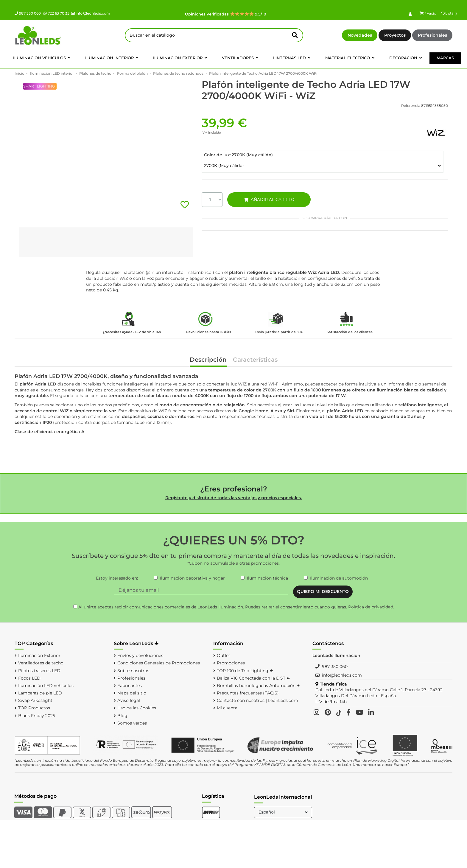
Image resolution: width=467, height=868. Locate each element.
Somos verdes (132, 723)
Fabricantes (130, 686)
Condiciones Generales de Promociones (159, 663)
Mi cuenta (227, 708)
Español (284, 812)
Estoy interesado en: (117, 578)
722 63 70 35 (56, 13)
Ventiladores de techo (41, 663)
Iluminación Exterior (39, 655)
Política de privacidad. (371, 607)
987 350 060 (28, 13)
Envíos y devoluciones (140, 655)
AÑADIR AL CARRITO (269, 199)
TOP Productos (34, 708)
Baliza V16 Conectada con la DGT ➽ (253, 678)
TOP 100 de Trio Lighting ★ (245, 671)
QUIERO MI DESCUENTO (323, 591)
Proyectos (395, 35)
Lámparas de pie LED (40, 693)
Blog (122, 716)
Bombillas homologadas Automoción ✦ (259, 686)
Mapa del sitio (132, 693)
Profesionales (432, 35)
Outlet (224, 655)
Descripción (208, 360)
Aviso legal (129, 700)
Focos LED (29, 678)
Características (255, 360)
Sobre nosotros (133, 671)
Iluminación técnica (267, 578)
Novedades (360, 35)
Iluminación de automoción (339, 578)
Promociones (231, 663)
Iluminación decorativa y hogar (192, 578)
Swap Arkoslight (35, 700)
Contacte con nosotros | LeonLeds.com (257, 700)
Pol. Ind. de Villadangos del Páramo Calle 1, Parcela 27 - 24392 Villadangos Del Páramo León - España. (379, 693)
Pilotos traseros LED (39, 671)
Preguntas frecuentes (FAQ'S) (248, 693)
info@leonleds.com (91, 13)
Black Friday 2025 (37, 716)
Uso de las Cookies (137, 708)
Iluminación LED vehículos (46, 686)
